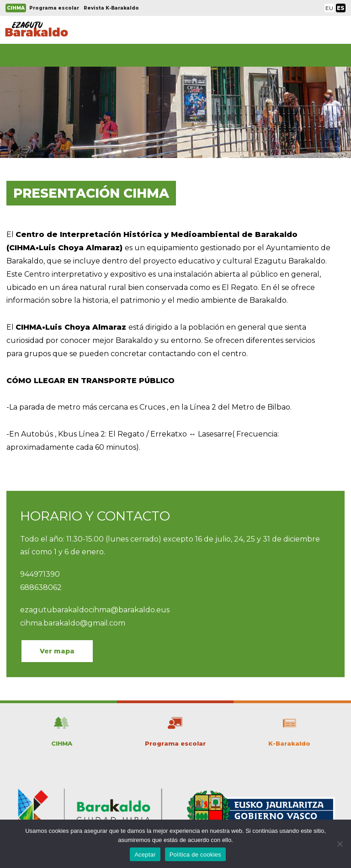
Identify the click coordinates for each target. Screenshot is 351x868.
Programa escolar (54, 8)
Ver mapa (57, 651)
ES (341, 8)
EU (329, 8)
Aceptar (145, 855)
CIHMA (16, 8)
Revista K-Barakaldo (111, 8)
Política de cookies (195, 855)
